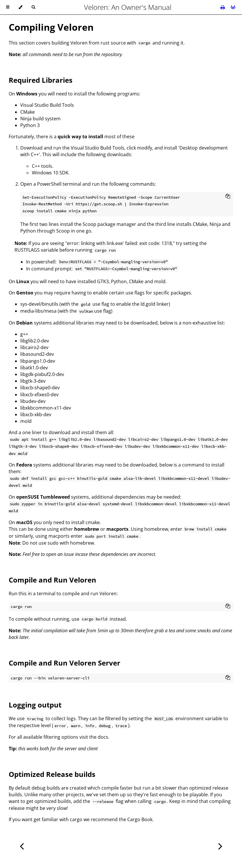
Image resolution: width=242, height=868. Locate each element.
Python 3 (30, 125)
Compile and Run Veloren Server (64, 663)
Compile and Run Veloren (52, 580)
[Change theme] (20, 7)
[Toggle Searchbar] (33, 7)
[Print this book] (223, 7)
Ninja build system (40, 119)
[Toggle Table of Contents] (8, 7)
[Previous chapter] (22, 846)
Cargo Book (140, 819)
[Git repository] (233, 7)
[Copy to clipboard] (228, 197)
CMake (28, 112)
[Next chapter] (220, 846)
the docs (99, 737)
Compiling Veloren (51, 27)
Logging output (35, 705)
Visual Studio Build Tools (47, 105)
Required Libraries (41, 80)
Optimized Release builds (52, 774)
